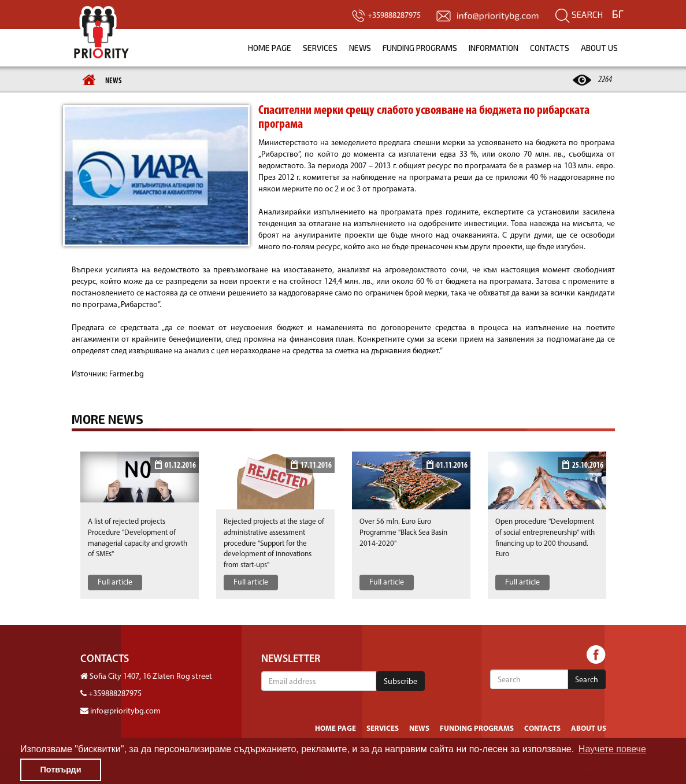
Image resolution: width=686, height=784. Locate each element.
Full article (115, 583)
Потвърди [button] (60, 770)
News (360, 48)
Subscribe (401, 682)
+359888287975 (115, 694)
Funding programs (420, 48)
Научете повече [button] (612, 749)
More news (107, 419)
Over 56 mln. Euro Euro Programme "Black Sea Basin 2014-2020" (403, 532)
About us (599, 48)
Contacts (550, 48)
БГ (618, 14)
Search (579, 14)
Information (494, 48)
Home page (270, 48)
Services (320, 48)
